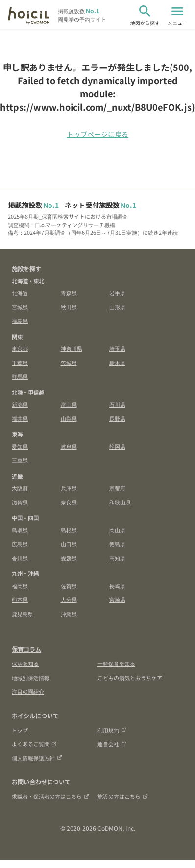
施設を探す (26, 268)
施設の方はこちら (123, 796)
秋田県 (69, 307)
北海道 (20, 293)
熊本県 (20, 599)
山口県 (69, 544)
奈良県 (69, 502)
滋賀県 (20, 502)
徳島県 (117, 544)
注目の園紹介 (28, 691)
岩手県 (117, 293)
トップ (20, 730)
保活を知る (25, 663)
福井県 (20, 418)
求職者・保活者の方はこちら (50, 796)
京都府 (117, 488)
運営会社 (112, 744)
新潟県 (20, 404)
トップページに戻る (97, 134)
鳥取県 (20, 530)
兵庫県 (69, 488)
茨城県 (69, 363)
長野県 (117, 418)
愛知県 (20, 446)
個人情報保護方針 (37, 758)
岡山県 (117, 530)
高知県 (117, 558)
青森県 (69, 293)
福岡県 (20, 586)
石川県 (117, 404)
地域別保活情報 (31, 678)
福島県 (20, 320)
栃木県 (117, 363)
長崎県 (117, 586)
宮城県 (20, 307)
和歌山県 (120, 502)
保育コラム (26, 649)
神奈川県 (72, 348)
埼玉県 (117, 348)
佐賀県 (69, 586)
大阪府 (20, 488)
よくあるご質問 (34, 744)
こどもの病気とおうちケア (130, 678)
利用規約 (112, 730)
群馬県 (20, 376)
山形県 (117, 307)
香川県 (20, 558)
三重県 (20, 460)
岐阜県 (69, 446)
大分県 (69, 599)
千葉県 (20, 363)
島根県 (69, 530)
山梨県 (69, 418)
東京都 (20, 348)
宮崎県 (117, 599)
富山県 (69, 404)
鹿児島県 (23, 614)
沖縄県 (69, 614)
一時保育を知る (116, 663)
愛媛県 (69, 558)
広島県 (20, 544)
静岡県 (117, 446)
